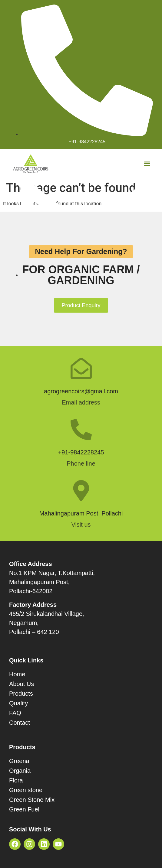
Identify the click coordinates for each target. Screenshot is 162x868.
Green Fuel (24, 809)
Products (21, 694)
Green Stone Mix (32, 800)
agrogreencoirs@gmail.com (81, 391)
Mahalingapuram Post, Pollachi (81, 513)
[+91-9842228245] (81, 430)
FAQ (15, 713)
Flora (16, 780)
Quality (18, 703)
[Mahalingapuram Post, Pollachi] (81, 491)
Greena (19, 761)
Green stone (26, 790)
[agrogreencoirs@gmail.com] (81, 369)
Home (17, 674)
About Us (21, 684)
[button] (147, 164)
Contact (20, 723)
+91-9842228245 (81, 452)
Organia (20, 771)
